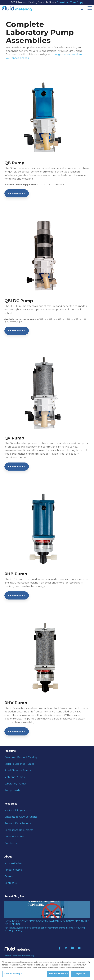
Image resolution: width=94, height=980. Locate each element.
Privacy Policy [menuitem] (28, 956)
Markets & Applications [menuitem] (18, 810)
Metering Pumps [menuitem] (14, 777)
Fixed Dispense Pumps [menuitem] (18, 770)
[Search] (82, 9)
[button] (90, 8)
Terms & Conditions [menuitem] (13, 956)
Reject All (80, 974)
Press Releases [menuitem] (13, 870)
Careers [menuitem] (9, 876)
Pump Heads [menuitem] (12, 790)
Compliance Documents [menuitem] (19, 830)
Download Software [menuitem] (16, 837)
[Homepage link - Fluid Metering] (17, 951)
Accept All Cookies (58, 974)
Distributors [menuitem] (11, 843)
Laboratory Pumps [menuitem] (15, 784)
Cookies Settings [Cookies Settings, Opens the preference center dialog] (13, 974)
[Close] (89, 962)
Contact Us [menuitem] (11, 883)
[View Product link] (17, 193)
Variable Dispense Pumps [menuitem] (19, 764)
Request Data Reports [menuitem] (18, 823)
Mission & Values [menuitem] (14, 863)
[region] (47, 969)
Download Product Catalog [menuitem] (21, 757)
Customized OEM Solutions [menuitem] (21, 817)
